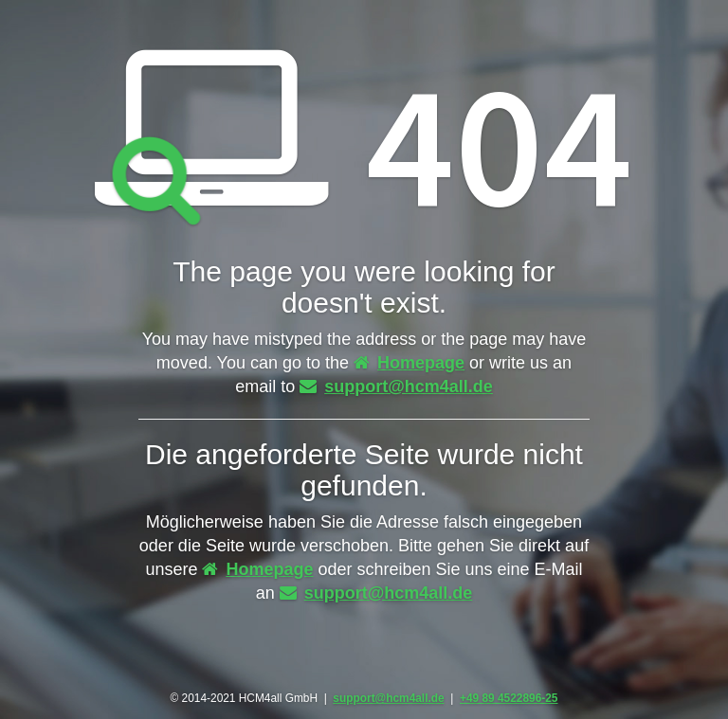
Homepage (409, 363)
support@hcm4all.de (396, 386)
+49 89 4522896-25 (509, 698)
